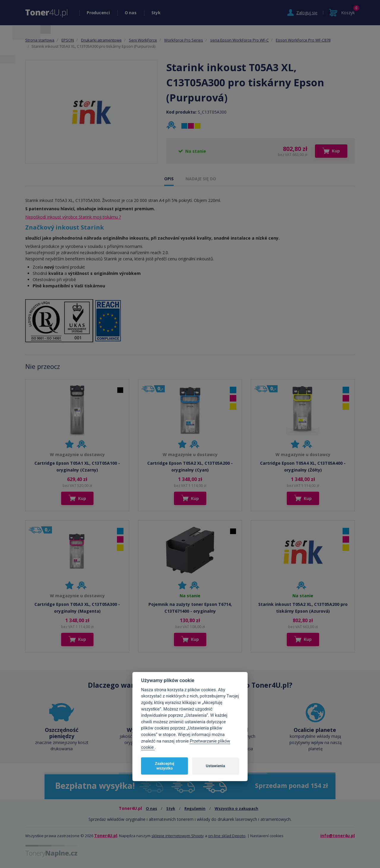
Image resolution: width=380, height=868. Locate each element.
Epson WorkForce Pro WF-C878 (303, 40)
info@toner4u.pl (338, 836)
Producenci (98, 13)
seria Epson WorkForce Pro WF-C (239, 40)
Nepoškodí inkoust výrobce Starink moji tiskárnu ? (73, 217)
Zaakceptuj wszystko (165, 766)
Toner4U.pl (106, 836)
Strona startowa (40, 40)
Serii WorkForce (143, 40)
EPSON (68, 40)
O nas (131, 13)
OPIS (169, 179)
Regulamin (195, 808)
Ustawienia (215, 766)
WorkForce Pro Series (184, 40)
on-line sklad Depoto (227, 836)
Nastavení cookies (267, 836)
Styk (156, 13)
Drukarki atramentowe (101, 40)
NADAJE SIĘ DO (201, 179)
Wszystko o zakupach (236, 808)
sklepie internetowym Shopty (178, 836)
